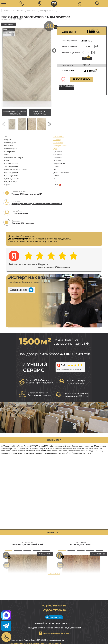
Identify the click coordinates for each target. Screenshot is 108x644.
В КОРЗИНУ (82, 79)
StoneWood (32, 11)
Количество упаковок (71, 52)
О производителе (20, 213)
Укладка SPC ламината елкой (25, 194)
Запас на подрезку (87, 58)
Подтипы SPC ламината (23, 223)
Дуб (55, 149)
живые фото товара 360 (40, 113)
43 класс (57, 140)
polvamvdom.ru (54, 4)
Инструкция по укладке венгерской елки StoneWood (37, 204)
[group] (27, 64)
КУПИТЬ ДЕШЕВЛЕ (67, 86)
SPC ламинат (19, 11)
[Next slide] (50, 124)
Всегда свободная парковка (56, 633)
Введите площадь (70, 46)
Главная (6, 11)
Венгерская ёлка (48, 11)
